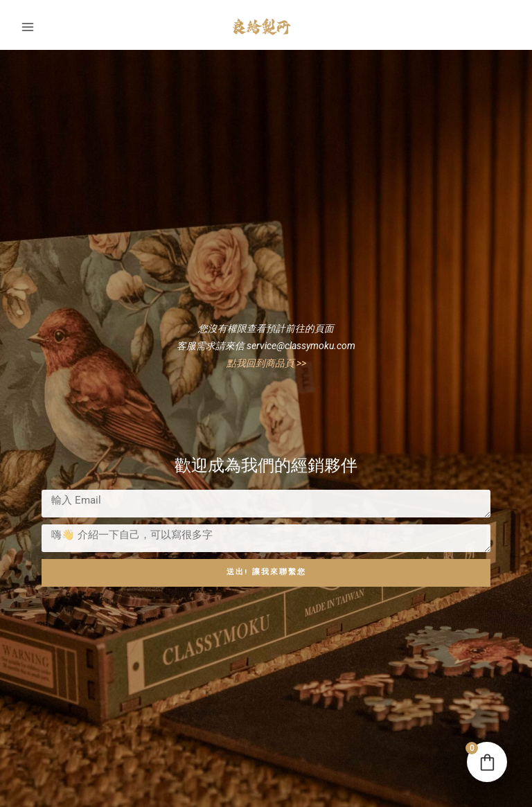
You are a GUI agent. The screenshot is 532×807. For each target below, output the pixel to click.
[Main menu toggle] (27, 22)
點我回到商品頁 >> (266, 357)
